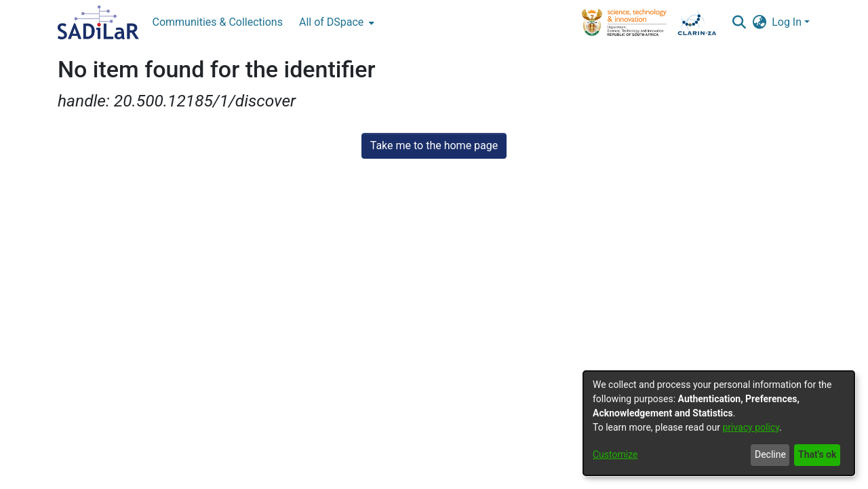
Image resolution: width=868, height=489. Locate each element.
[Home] (98, 22)
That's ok (817, 454)
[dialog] (719, 423)
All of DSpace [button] (331, 22)
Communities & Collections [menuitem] (218, 22)
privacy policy (751, 427)
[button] (739, 22)
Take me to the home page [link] (434, 145)
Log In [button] (788, 22)
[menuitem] (335, 22)
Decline (770, 454)
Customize (615, 454)
